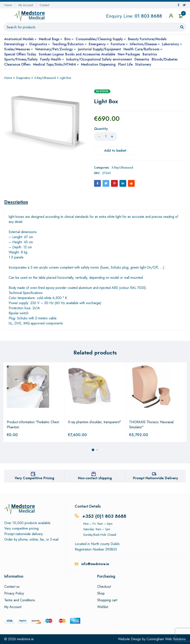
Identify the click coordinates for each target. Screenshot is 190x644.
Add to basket (115, 150)
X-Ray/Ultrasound (45, 78)
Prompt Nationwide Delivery (155, 478)
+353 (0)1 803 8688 (104, 516)
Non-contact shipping (95, 478)
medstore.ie (25, 639)
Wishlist (103, 607)
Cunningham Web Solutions (166, 639)
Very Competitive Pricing (34, 478)
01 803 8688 (148, 16)
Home (8, 5)
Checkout (104, 587)
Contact (44, 5)
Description (16, 202)
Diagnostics (23, 78)
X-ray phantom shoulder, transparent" (94, 422)
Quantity (101, 129)
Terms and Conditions (20, 600)
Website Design (130, 639)
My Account (26, 5)
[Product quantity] (106, 136)
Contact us (12, 587)
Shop (101, 593)
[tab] (16, 202)
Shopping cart (107, 600)
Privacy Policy (14, 593)
